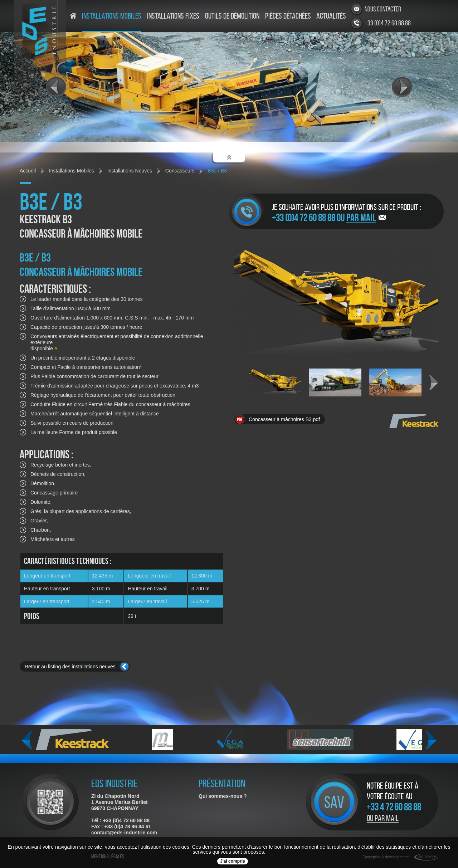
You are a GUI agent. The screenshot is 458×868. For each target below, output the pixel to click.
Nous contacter (383, 9)
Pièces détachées (288, 16)
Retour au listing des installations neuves (70, 667)
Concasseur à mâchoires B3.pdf (284, 419)
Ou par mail (383, 818)
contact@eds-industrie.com (124, 833)
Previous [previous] (27, 740)
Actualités (331, 16)
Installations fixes (173, 16)
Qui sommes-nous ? (223, 796)
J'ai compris (233, 861)
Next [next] (434, 383)
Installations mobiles (112, 16)
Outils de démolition (232, 16)
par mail (361, 218)
